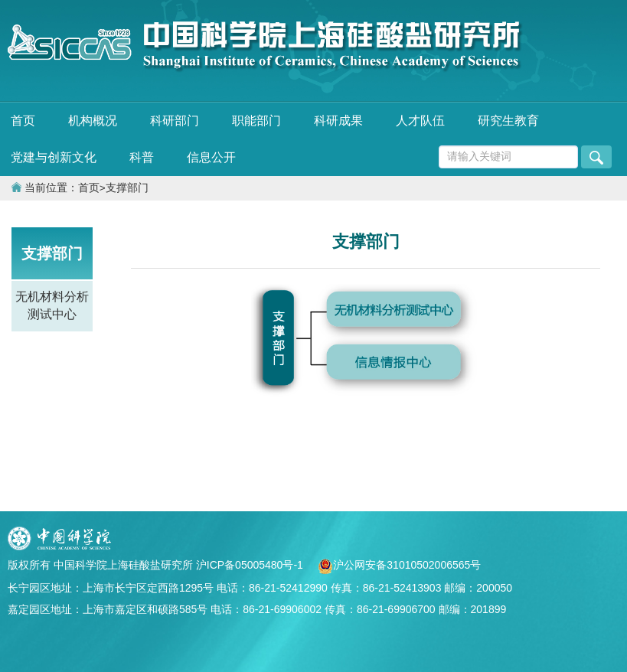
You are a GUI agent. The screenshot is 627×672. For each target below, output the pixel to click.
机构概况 (93, 121)
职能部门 (256, 121)
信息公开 (211, 157)
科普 (142, 157)
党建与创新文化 (54, 157)
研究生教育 (508, 121)
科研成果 (338, 121)
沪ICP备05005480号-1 (251, 565)
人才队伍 (420, 121)
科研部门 (175, 121)
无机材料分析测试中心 (52, 305)
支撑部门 (127, 188)
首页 (23, 121)
